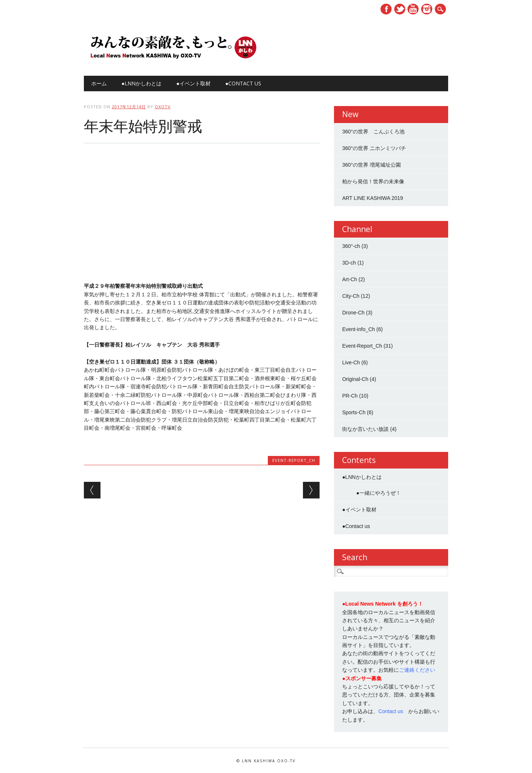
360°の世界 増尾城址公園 (371, 165)
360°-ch (351, 246)
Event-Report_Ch (294, 460)
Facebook (386, 9)
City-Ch (351, 296)
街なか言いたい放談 (365, 429)
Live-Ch (351, 362)
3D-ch (349, 263)
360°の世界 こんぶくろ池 (373, 132)
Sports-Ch (354, 412)
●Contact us (243, 83)
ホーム (99, 83)
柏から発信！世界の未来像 (373, 181)
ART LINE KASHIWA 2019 (373, 198)
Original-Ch (355, 379)
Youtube (413, 9)
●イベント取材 (193, 83)
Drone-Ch (353, 313)
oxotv (163, 107)
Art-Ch (349, 279)
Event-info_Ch (359, 329)
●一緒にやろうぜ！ (378, 493)
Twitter (400, 9)
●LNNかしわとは (141, 83)
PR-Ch (350, 396)
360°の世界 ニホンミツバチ (374, 148)
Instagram (427, 9)
